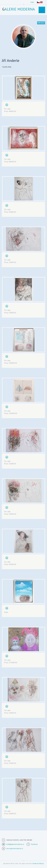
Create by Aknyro (38, 863)
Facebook (34, 844)
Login (32, 2)
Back (41, 23)
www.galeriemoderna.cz (15, 848)
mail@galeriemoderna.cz (15, 844)
